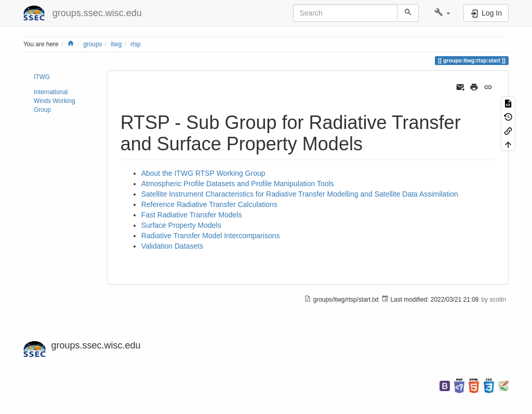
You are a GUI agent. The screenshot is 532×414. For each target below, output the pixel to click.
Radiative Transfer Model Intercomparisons (211, 236)
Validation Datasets (172, 246)
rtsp (136, 44)
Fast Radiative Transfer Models (192, 215)
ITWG (42, 77)
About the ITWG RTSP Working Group (203, 173)
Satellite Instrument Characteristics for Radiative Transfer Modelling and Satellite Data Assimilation (300, 194)
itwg (116, 44)
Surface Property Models (181, 225)
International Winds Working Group (55, 101)
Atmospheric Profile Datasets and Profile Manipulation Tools (238, 184)
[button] (442, 13)
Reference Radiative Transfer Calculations (209, 204)
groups (92, 44)
